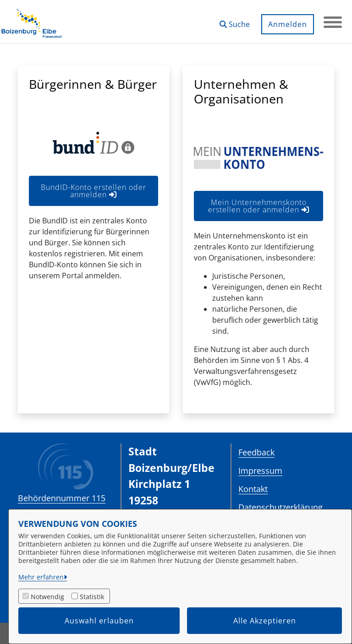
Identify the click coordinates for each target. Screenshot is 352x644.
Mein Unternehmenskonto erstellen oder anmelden (259, 206)
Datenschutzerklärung (280, 507)
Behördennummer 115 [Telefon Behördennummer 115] (62, 498)
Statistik (92, 597)
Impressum (260, 471)
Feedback (256, 452)
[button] (235, 21)
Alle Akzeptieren (265, 621)
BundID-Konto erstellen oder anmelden (93, 191)
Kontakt (253, 489)
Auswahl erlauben (99, 621)
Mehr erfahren (41, 577)
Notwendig (47, 597)
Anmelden (288, 24)
